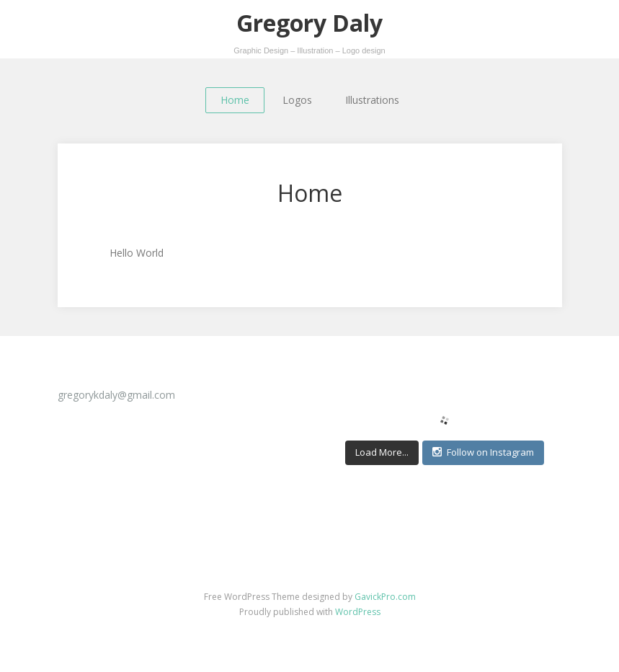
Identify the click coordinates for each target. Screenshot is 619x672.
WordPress (358, 612)
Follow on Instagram (483, 452)
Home (235, 100)
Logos (297, 100)
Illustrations (372, 100)
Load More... (382, 452)
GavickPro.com (385, 597)
